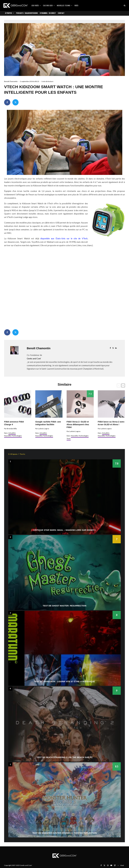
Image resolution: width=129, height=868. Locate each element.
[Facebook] (101, 865)
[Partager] (7, 102)
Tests (69, 438)
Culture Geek (48, 5)
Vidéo (76, 5)
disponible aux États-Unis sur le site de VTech (64, 238)
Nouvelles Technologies (13, 436)
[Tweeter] (15, 102)
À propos (9, 13)
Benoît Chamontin (11, 81)
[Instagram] (108, 865)
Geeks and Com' (34, 358)
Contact (61, 13)
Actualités (12, 433)
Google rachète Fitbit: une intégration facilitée (48, 423)
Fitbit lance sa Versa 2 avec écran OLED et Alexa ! (111, 423)
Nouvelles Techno (64, 5)
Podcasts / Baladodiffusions (27, 13)
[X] (104, 865)
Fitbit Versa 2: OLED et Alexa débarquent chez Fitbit (78, 424)
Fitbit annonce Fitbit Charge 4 (14, 423)
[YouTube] (111, 865)
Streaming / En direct (48, 13)
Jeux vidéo (35, 5)
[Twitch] (115, 865)
